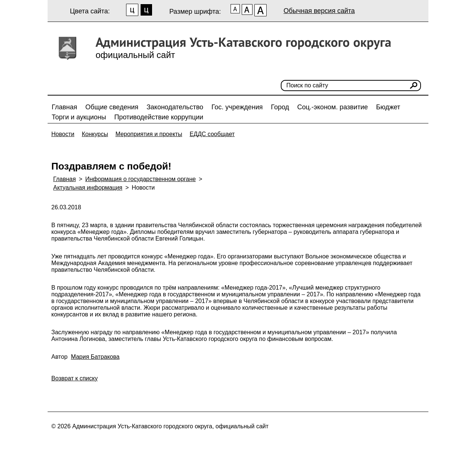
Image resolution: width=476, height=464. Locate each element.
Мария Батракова (95, 357)
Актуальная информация (88, 188)
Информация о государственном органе (140, 179)
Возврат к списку (75, 378)
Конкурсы (95, 134)
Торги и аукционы (79, 117)
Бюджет (388, 107)
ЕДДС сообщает (212, 134)
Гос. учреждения (237, 107)
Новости (63, 134)
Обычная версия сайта (319, 11)
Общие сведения (112, 107)
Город (280, 107)
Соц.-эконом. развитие (332, 107)
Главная (65, 107)
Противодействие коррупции (159, 117)
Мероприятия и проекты (149, 134)
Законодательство (175, 107)
